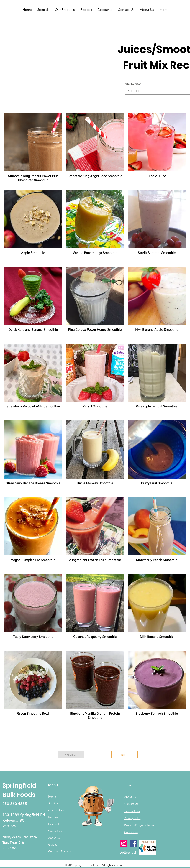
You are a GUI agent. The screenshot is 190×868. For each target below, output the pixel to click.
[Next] (125, 755)
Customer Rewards (60, 851)
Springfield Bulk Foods (87, 865)
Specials (53, 803)
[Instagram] (124, 843)
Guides (53, 845)
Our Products (56, 810)
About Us (54, 838)
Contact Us (55, 831)
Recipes (53, 817)
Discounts (54, 824)
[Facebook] (134, 843)
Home (52, 797)
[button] (43, 10)
